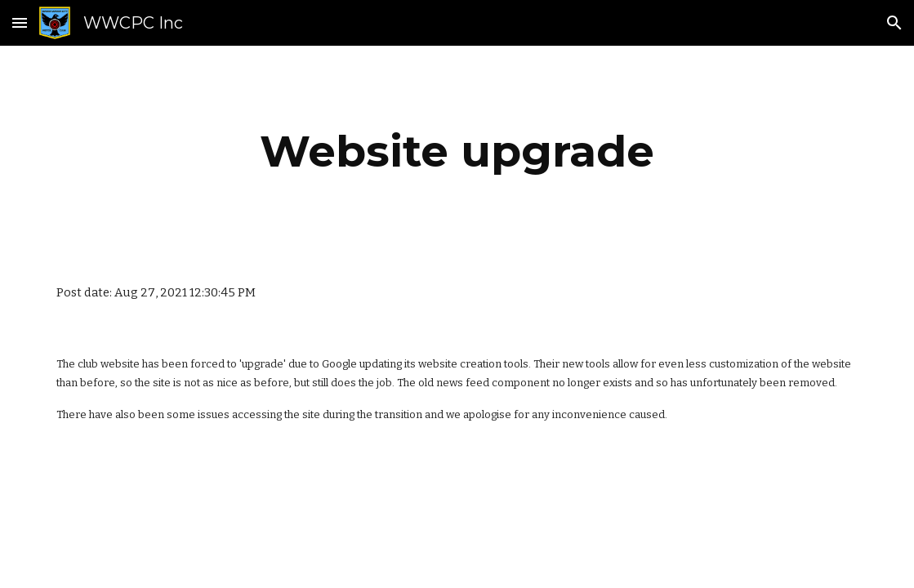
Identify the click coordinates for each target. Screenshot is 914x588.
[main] (457, 151)
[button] (20, 22)
